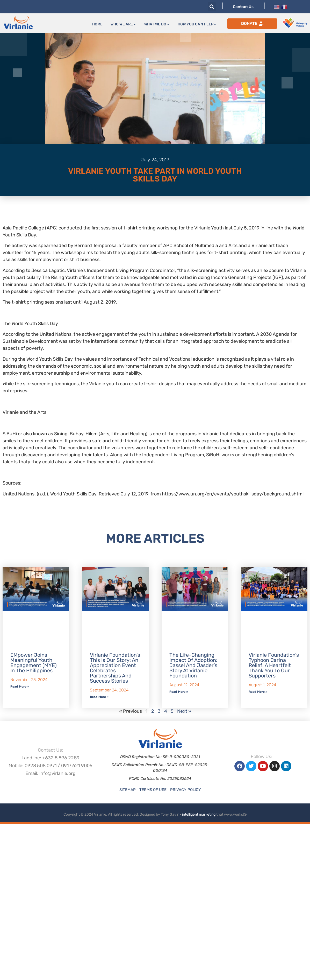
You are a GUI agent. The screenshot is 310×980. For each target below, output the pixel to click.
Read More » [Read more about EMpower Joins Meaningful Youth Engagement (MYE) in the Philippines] (20, 687)
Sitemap (128, 790)
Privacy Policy (186, 790)
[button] (212, 7)
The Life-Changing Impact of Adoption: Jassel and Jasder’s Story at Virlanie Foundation (193, 665)
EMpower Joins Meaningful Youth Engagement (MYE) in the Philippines (34, 663)
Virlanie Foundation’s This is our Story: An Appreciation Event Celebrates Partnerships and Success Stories (115, 668)
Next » (184, 711)
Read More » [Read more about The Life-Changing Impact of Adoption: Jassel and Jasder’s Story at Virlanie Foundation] (179, 692)
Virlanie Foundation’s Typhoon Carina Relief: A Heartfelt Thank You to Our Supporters (274, 665)
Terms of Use (153, 790)
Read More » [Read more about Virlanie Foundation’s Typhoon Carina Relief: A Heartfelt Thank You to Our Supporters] (258, 692)
